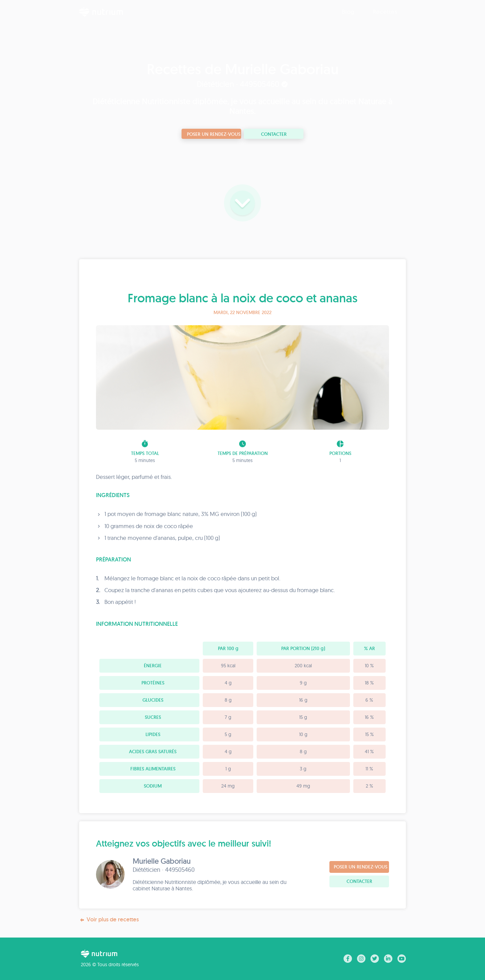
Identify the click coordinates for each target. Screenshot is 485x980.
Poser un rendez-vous (214, 134)
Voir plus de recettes (109, 920)
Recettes (385, 12)
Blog (348, 12)
